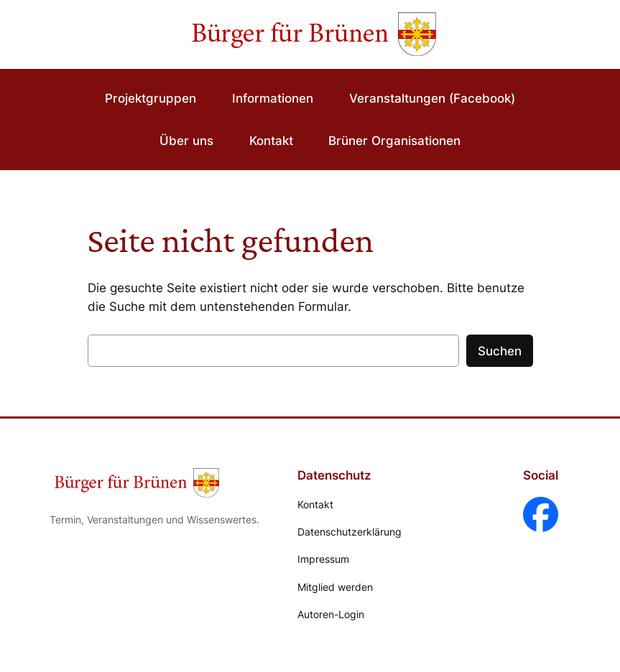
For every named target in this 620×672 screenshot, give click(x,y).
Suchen (500, 351)
